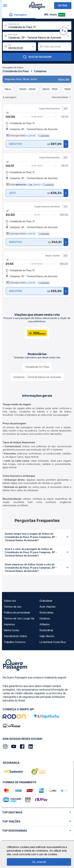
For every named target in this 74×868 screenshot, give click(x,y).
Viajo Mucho (47, 636)
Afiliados (45, 624)
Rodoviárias (46, 613)
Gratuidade (46, 601)
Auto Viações (48, 607)
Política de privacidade (17, 613)
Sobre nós (10, 601)
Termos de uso (13, 607)
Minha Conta (11, 630)
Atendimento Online (15, 636)
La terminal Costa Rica (53, 642)
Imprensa (9, 624)
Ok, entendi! (39, 862)
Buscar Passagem (37, 57)
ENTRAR (63, 5)
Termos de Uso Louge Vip (19, 618)
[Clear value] (33, 47)
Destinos (45, 618)
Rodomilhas (46, 630)
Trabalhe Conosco (15, 642)
